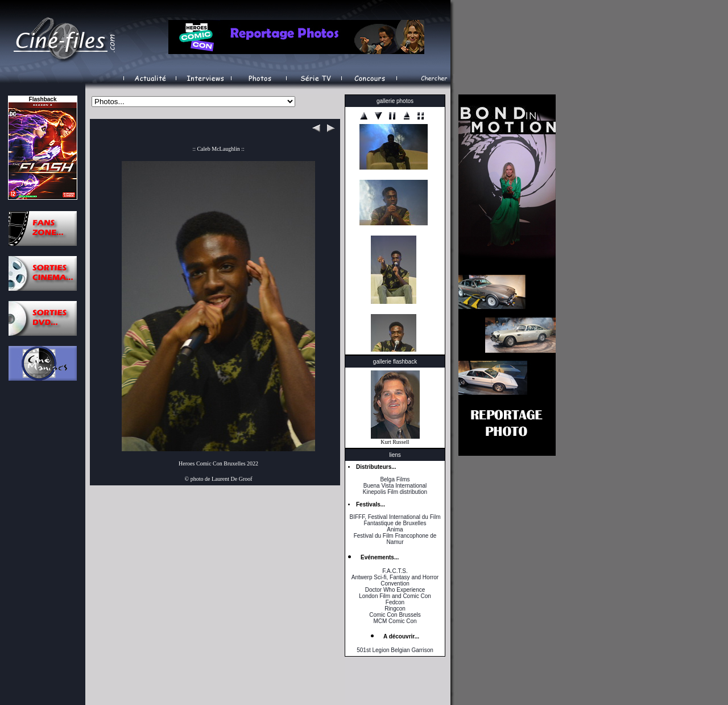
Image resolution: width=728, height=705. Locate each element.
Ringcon (395, 609)
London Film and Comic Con (395, 596)
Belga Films (395, 479)
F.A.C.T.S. (395, 571)
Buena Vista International (395, 486)
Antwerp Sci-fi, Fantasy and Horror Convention (395, 580)
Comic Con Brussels (395, 615)
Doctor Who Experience (395, 590)
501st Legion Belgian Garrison (395, 650)
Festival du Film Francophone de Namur (395, 539)
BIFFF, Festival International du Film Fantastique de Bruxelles (395, 520)
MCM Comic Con (395, 621)
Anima (395, 529)
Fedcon (395, 602)
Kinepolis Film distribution (395, 492)
